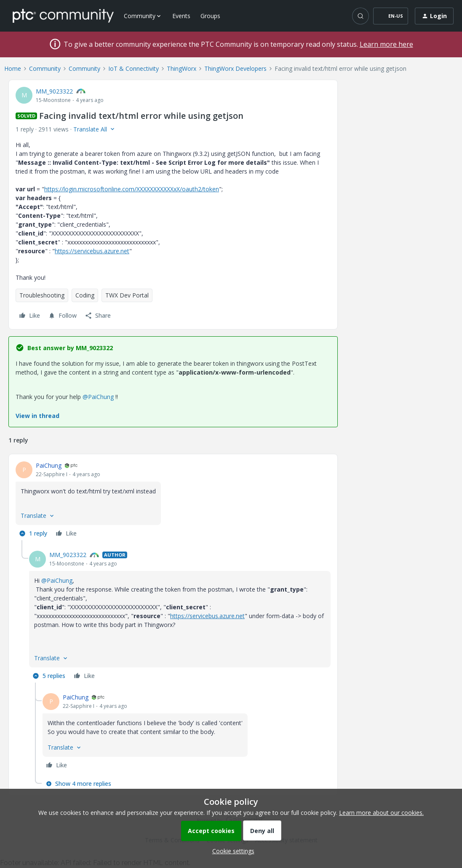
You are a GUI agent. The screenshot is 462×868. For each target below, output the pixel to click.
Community (45, 68)
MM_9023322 (54, 91)
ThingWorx (182, 68)
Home (13, 68)
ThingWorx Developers (235, 68)
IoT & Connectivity (134, 68)
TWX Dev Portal (127, 295)
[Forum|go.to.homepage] (63, 16)
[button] (391, 16)
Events (181, 16)
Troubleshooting (42, 295)
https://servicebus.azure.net (92, 251)
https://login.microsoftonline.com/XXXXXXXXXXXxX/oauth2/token (132, 189)
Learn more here (386, 44)
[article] (173, 501)
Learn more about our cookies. (381, 813)
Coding (85, 295)
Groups (210, 16)
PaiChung (49, 465)
